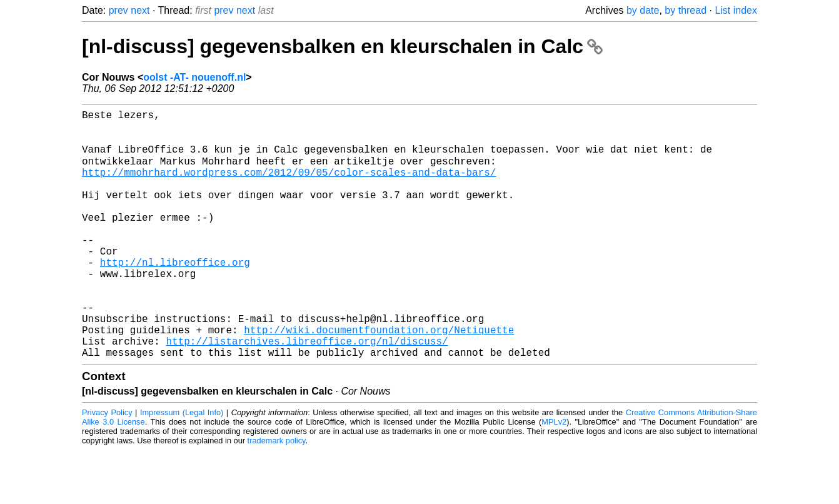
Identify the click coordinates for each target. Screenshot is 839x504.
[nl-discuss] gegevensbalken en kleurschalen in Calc (342, 46)
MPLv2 (554, 476)
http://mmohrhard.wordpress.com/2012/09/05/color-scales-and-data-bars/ (289, 186)
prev (118, 10)
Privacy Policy (107, 466)
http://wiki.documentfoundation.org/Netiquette (379, 378)
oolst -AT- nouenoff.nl (194, 77)
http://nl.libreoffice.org (175, 296)
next (140, 10)
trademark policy (277, 494)
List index (736, 10)
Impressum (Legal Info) (182, 466)
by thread (686, 10)
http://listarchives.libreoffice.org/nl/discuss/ (307, 392)
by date (643, 10)
